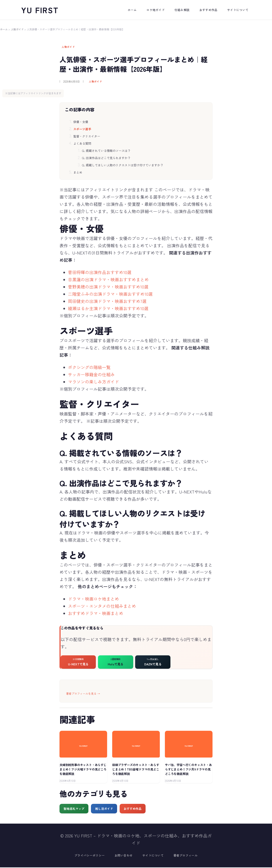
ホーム (4, 29)
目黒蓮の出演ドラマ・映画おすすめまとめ (108, 279)
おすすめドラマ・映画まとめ (96, 613)
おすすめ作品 (133, 809)
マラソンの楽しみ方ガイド (93, 382)
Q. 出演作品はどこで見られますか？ (106, 158)
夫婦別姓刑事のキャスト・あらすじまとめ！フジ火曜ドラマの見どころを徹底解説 (83, 770)
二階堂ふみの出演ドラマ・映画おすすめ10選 (110, 294)
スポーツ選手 (82, 129)
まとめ (78, 172)
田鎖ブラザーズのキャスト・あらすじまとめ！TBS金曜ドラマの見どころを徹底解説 (136, 770)
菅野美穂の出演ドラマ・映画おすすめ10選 (108, 287)
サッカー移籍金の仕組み (91, 374)
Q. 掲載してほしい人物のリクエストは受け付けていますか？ (123, 165)
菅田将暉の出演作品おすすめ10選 (100, 272)
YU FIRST (40, 10)
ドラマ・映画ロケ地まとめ (93, 599)
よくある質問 (82, 143)
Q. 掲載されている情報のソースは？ (106, 151)
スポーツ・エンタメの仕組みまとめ (102, 606)
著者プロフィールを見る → (83, 694)
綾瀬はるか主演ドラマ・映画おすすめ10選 (108, 308)
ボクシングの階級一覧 (89, 367)
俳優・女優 (81, 122)
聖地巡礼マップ (74, 809)
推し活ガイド (104, 809)
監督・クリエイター (87, 136)
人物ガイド (17, 29)
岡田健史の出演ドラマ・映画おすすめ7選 (107, 301)
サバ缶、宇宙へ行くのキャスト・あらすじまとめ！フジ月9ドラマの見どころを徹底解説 (188, 770)
